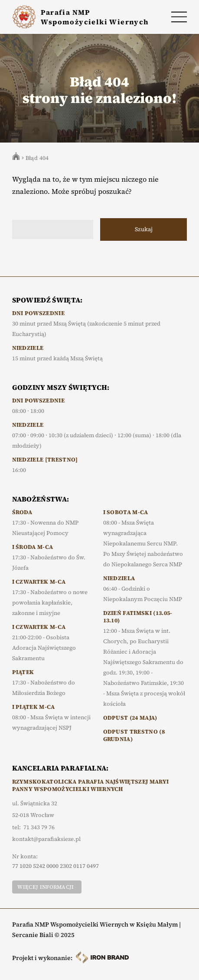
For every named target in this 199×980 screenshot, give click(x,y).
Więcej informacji (46, 887)
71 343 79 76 (39, 827)
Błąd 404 (37, 158)
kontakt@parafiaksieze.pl (46, 839)
